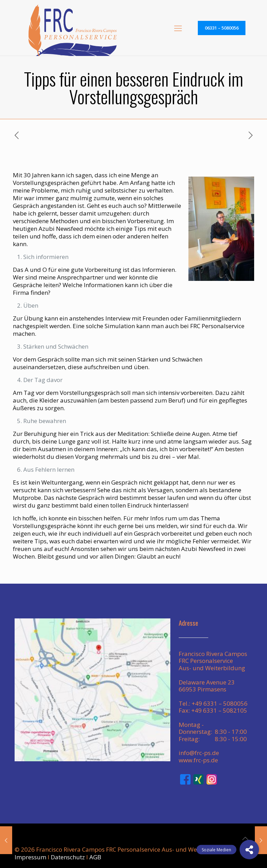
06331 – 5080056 (222, 28)
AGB (95, 857)
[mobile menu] (178, 28)
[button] (249, 850)
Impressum (30, 857)
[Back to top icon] (245, 838)
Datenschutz (68, 857)
